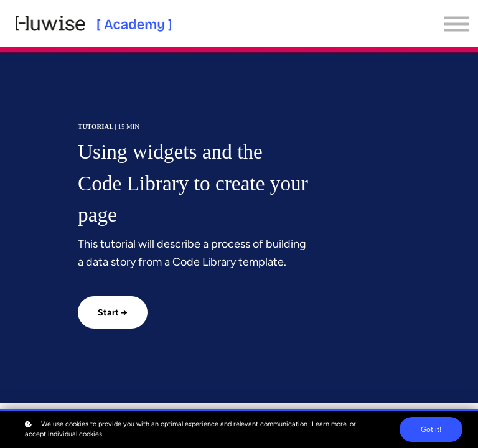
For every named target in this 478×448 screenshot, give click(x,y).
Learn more (329, 424)
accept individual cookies (63, 434)
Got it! (431, 429)
